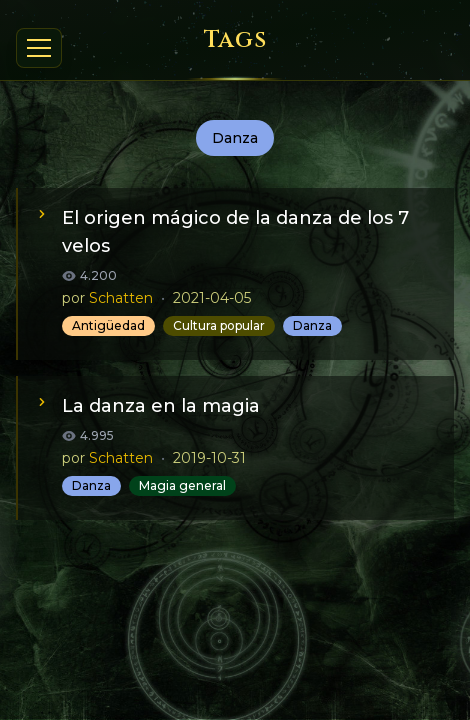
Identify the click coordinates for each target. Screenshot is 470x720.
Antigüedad (108, 325)
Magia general (182, 485)
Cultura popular (219, 325)
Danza (312, 325)
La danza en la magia (161, 406)
